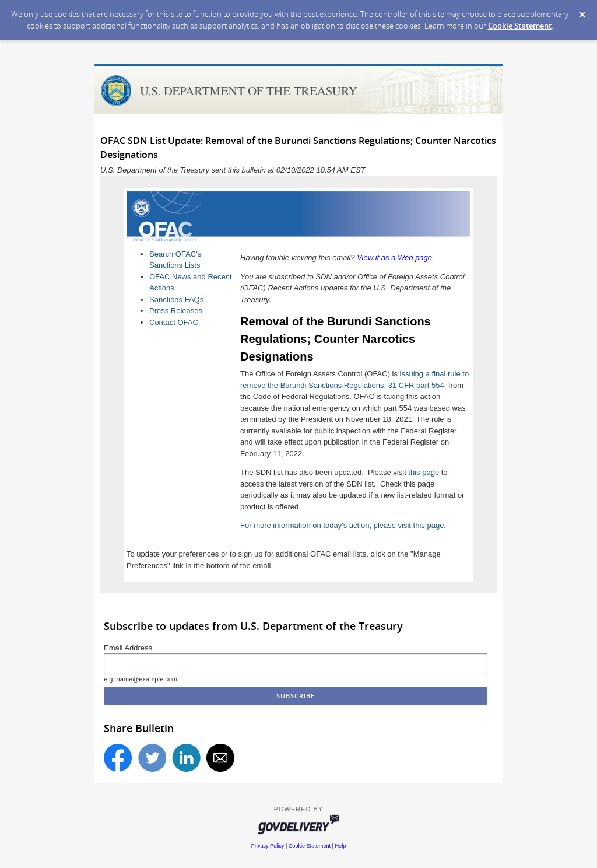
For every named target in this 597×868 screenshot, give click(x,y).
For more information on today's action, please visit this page (342, 525)
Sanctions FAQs (176, 300)
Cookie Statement (520, 26)
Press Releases (176, 311)
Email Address (128, 648)
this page (424, 472)
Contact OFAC (174, 322)
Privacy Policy (268, 846)
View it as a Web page (394, 258)
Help (341, 846)
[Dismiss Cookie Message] (582, 15)
